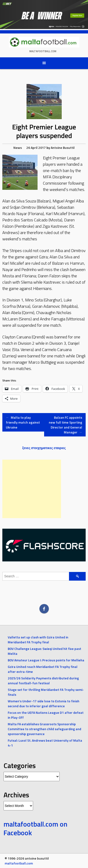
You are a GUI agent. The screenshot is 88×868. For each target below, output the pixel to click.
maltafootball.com (43, 51)
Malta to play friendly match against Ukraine (23, 422)
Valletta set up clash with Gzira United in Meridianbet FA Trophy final (38, 640)
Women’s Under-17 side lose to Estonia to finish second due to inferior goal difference (44, 703)
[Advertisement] (32, 489)
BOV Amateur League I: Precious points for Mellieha (46, 660)
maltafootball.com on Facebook (35, 828)
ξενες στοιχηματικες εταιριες (44, 448)
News (18, 148)
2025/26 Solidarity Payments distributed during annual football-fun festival (43, 681)
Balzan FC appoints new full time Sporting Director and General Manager (65, 425)
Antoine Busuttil (63, 148)
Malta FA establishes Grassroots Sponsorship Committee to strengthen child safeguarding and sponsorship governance (44, 729)
